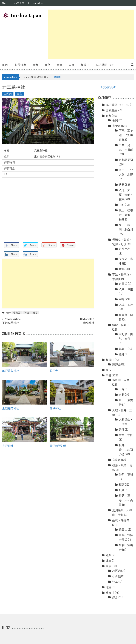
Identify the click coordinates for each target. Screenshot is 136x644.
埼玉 (109, 370)
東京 (72, 65)
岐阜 (109, 561)
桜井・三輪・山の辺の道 (126, 450)
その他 (117, 576)
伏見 (122, 185)
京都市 (117, 126)
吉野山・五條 (121, 380)
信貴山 (123, 529)
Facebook (108, 87)
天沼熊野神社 (58, 446)
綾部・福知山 (121, 325)
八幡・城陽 (126, 289)
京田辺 (123, 284)
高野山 (117, 364)
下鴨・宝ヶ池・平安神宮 (126, 135)
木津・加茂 (126, 305)
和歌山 (85, 65)
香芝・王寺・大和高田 (126, 500)
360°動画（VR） (106, 65)
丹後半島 (124, 249)
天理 (122, 430)
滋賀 (109, 587)
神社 (27, 313)
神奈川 (110, 593)
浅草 (115, 582)
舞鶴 (122, 269)
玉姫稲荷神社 (11, 323)
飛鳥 (122, 490)
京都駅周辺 (126, 160)
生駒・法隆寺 (121, 520)
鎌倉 (59, 65)
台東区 (17, 313)
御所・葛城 (126, 474)
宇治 (122, 299)
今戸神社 (8, 446)
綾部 (122, 354)
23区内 (42, 77)
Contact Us (38, 3)
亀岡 (115, 120)
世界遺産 (21, 65)
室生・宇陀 (126, 435)
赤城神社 (55, 408)
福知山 (123, 349)
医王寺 (54, 371)
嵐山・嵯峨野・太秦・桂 (126, 215)
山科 (122, 205)
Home (5, 65)
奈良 (47, 65)
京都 (35, 65)
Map (4, 3)
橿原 (122, 485)
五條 (122, 389)
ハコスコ (19, 3)
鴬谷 (35, 313)
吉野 (122, 395)
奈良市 (117, 460)
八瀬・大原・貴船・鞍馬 (126, 195)
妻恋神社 (89, 323)
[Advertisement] (91, 34)
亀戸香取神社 (11, 371)
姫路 (109, 555)
